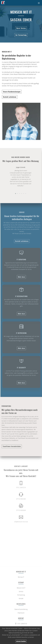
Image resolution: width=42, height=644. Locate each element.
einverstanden (21, 641)
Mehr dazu (22, 277)
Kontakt (21, 599)
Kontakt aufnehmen (10, 97)
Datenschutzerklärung (15, 633)
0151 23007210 (21, 624)
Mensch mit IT (21, 588)
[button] (15, 194)
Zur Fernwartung (21, 35)
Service (21, 592)
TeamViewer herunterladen (11, 446)
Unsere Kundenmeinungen (12, 92)
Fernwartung (21, 595)
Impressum (21, 613)
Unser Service (21, 28)
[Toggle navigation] (39, 3)
